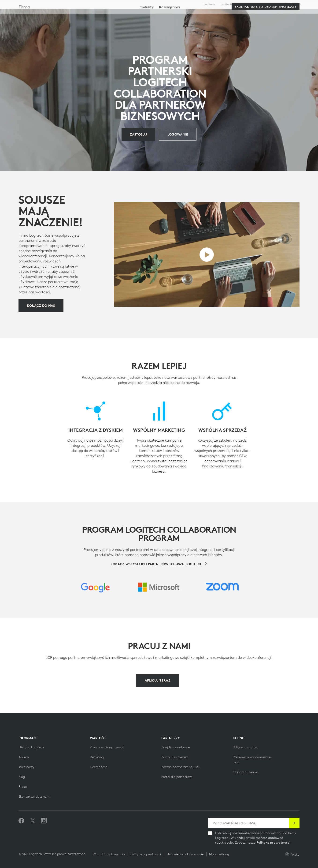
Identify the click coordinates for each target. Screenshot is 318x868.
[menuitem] (146, 29)
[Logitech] (40, 15)
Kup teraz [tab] (78, 15)
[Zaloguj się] (178, 134)
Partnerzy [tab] (167, 15)
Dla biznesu (248, 4)
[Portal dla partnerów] (177, 777)
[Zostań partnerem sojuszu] (181, 767)
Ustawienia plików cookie (185, 854)
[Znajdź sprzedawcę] (176, 747)
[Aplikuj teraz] (158, 680)
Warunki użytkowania (109, 854)
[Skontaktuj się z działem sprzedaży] (266, 29)
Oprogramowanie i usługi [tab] (123, 15)
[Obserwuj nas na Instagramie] (44, 821)
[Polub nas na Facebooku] (21, 821)
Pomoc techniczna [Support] (271, 4)
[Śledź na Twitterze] (33, 821)
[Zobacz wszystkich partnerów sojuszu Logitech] (159, 564)
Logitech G (228, 4)
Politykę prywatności (273, 842)
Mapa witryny (219, 854)
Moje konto (284, 15)
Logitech (209, 4)
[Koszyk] (298, 15)
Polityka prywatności (146, 854)
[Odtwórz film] (207, 255)
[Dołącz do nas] (41, 306)
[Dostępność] (99, 767)
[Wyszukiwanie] (260, 15)
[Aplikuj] (138, 134)
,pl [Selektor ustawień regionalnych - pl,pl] (298, 4)
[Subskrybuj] (294, 823)
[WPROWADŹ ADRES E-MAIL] (249, 823)
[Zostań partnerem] (175, 757)
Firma (24, 28)
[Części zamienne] (245, 772)
